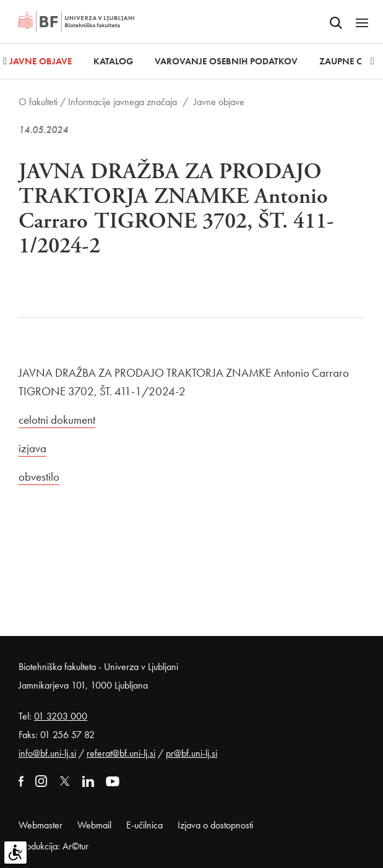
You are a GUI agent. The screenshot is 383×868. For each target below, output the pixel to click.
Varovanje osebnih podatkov (226, 61)
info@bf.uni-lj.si (47, 753)
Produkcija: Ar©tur (54, 846)
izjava (32, 448)
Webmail (94, 825)
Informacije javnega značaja (123, 102)
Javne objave (41, 61)
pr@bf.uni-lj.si (191, 753)
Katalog (113, 61)
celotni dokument (57, 420)
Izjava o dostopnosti (215, 825)
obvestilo (39, 477)
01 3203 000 (61, 716)
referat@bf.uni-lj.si (121, 753)
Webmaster (41, 825)
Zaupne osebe (351, 61)
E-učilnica (144, 825)
